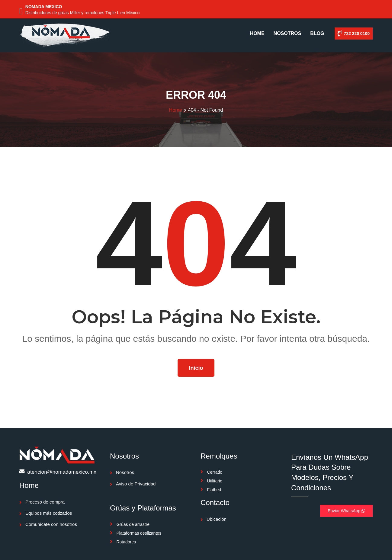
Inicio (196, 368)
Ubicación (217, 519)
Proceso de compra (45, 502)
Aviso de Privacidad (136, 484)
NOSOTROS (288, 33)
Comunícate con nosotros (51, 524)
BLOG (317, 33)
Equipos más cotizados (49, 513)
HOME (257, 33)
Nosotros (125, 472)
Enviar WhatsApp (346, 511)
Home (176, 110)
